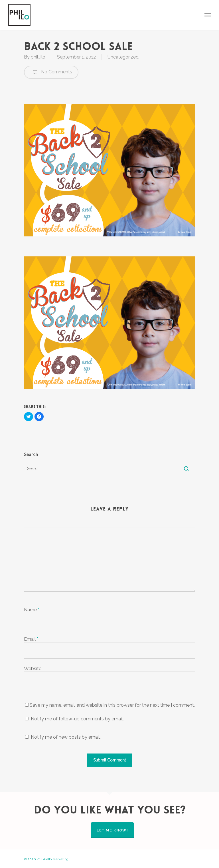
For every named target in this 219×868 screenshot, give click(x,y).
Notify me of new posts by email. (66, 737)
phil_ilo (38, 57)
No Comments (51, 72)
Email (31, 639)
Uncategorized (123, 57)
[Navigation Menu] (208, 15)
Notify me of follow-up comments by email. (77, 719)
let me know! (112, 830)
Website (33, 669)
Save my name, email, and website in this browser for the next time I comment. (112, 705)
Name (32, 610)
